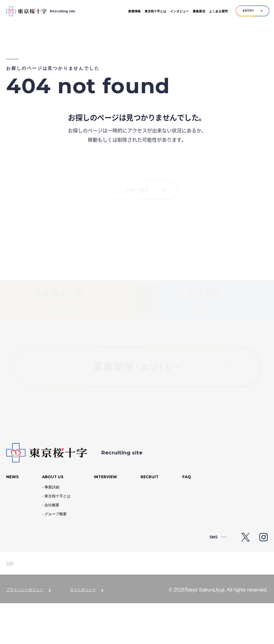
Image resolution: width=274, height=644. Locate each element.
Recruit (150, 518)
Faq (187, 518)
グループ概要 (56, 555)
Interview (105, 518)
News (12, 518)
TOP (10, 604)
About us (53, 518)
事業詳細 (52, 528)
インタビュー (179, 11)
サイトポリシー (83, 630)
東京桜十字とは (155, 11)
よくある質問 (218, 11)
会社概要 (52, 546)
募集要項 (199, 11)
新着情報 (134, 11)
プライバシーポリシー (25, 630)
